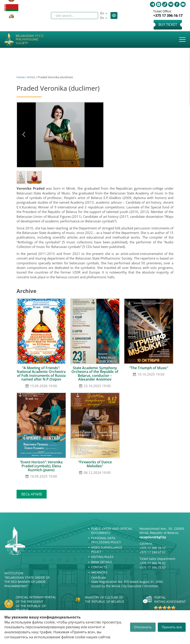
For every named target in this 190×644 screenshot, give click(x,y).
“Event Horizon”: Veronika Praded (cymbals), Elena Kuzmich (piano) (41, 466)
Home (21, 77)
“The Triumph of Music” (149, 368)
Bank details (102, 562)
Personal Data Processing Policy (106, 540)
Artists (31, 77)
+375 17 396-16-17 (168, 16)
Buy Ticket (168, 24)
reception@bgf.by (153, 537)
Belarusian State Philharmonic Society (30, 40)
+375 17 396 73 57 (153, 567)
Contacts (99, 567)
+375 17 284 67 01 (153, 552)
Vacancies (99, 572)
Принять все (172, 627)
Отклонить (143, 627)
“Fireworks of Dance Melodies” (95, 464)
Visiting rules (102, 557)
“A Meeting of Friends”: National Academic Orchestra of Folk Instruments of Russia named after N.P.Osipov (41, 374)
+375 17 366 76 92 (153, 563)
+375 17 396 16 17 (153, 548)
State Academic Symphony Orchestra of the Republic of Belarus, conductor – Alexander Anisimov (95, 374)
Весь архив (32, 494)
